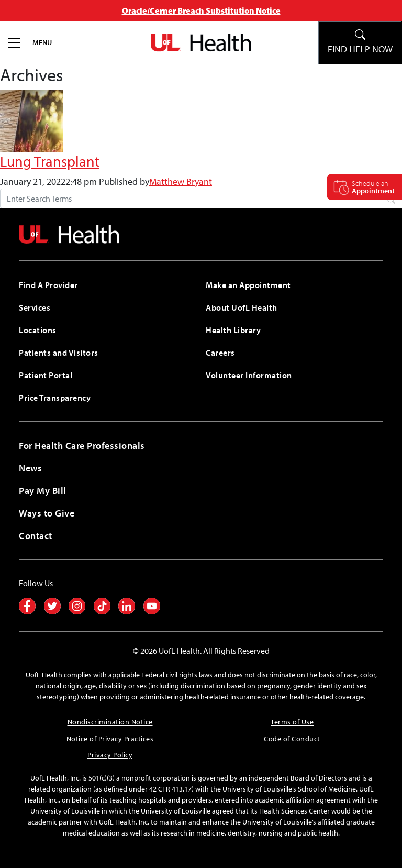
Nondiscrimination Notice (110, 722)
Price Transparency (55, 398)
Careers (220, 353)
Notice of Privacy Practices (110, 739)
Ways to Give (47, 513)
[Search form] (191, 199)
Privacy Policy (110, 755)
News (30, 468)
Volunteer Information (249, 375)
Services (35, 307)
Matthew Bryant (181, 182)
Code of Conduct (292, 739)
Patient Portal (46, 375)
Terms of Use (292, 722)
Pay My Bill (43, 491)
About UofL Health (242, 307)
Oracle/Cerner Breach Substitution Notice (201, 10)
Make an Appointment (248, 285)
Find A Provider (48, 285)
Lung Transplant (50, 161)
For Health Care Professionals (82, 446)
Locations (38, 330)
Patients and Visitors (59, 353)
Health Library (233, 330)
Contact (36, 536)
